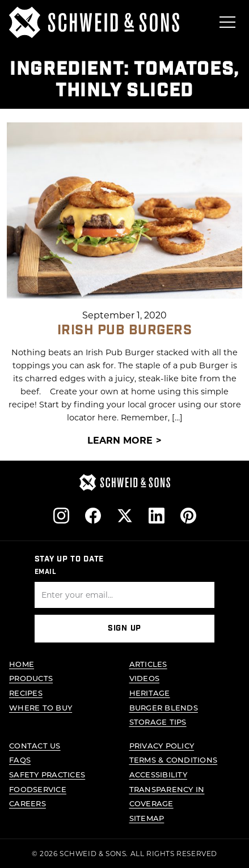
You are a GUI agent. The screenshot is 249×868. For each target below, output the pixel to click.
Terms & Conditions (174, 760)
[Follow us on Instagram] (61, 516)
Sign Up (124, 629)
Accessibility (158, 774)
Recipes (26, 693)
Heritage (150, 693)
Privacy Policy (162, 745)
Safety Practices (47, 774)
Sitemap (147, 818)
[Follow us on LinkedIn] (157, 516)
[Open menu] (227, 22)
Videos (145, 678)
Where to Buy (41, 707)
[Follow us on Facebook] (93, 516)
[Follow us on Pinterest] (188, 516)
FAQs (20, 760)
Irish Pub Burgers (124, 329)
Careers (28, 803)
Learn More (120, 439)
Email (46, 572)
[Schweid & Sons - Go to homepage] (94, 22)
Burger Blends (164, 707)
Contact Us (35, 745)
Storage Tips (158, 722)
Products (31, 678)
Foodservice (38, 789)
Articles (148, 664)
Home (22, 664)
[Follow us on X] (125, 516)
